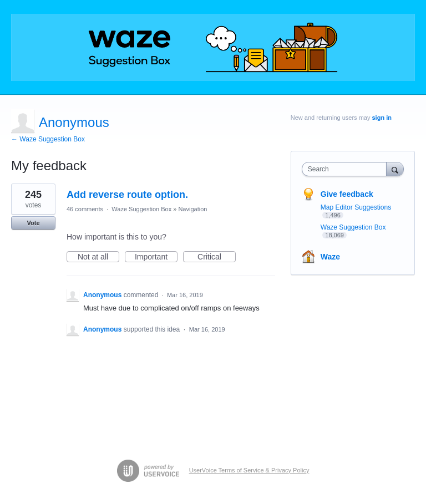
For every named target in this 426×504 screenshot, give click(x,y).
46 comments (85, 209)
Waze (330, 257)
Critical (217, 257)
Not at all (98, 257)
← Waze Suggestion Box (48, 139)
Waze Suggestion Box (141, 209)
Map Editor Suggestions (356, 207)
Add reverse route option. (127, 195)
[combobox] (347, 169)
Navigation (192, 209)
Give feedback (347, 194)
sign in (382, 118)
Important (156, 257)
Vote (33, 223)
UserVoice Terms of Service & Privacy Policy (249, 470)
